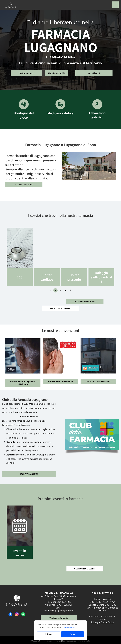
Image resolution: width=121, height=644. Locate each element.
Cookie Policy (107, 622)
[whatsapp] (23, 615)
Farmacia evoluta (83, 641)
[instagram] (17, 615)
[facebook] (10, 615)
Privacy (95, 622)
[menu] (115, 5)
